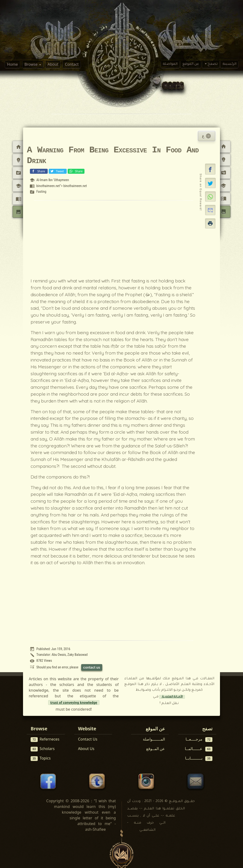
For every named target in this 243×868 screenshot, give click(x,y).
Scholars (43, 749)
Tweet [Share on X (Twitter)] (57, 171)
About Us (86, 749)
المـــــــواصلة (154, 739)
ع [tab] (206, 136)
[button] (210, 169)
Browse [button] (31, 64)
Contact (72, 64)
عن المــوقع (156, 749)
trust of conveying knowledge (74, 703)
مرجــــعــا (199, 739)
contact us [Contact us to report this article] (92, 667)
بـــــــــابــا (199, 758)
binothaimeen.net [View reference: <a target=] (48, 186)
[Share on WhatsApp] (210, 197)
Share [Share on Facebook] (38, 171)
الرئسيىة (229, 64)
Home (13, 64)
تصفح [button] (212, 64)
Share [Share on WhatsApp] (76, 171)
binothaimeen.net (75, 186)
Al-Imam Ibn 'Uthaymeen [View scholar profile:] (53, 180)
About (53, 64)
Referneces (45, 739)
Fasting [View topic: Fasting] (41, 192)
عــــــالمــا (199, 749)
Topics (41, 758)
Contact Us (88, 739)
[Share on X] (210, 183)
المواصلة (170, 64)
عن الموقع (191, 64)
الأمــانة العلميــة (172, 697)
